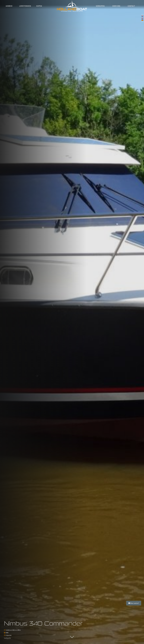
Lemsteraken (25, 6)
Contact (131, 6)
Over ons (116, 6)
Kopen (39, 6)
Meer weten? (134, 603)
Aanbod (9, 6)
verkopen (100, 6)
